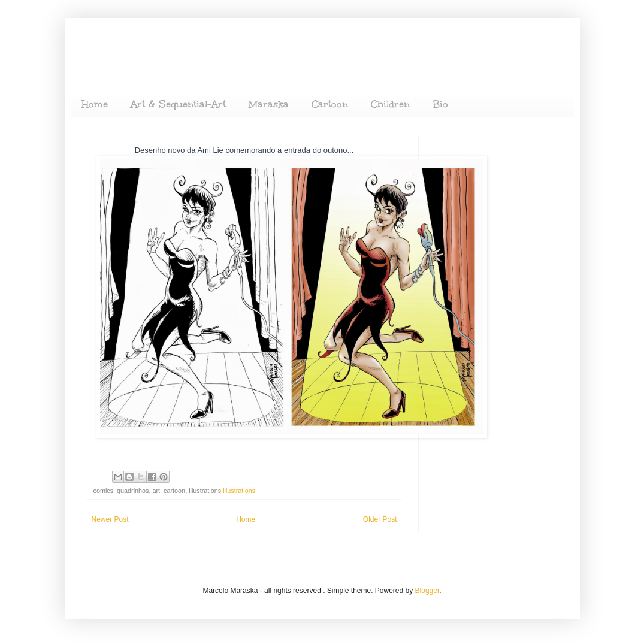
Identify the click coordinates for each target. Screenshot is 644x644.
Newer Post (110, 519)
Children (390, 104)
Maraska (269, 104)
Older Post (380, 519)
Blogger (427, 591)
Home (95, 104)
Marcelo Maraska (91, 37)
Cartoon (330, 104)
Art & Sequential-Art (178, 104)
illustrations (239, 491)
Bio (440, 104)
